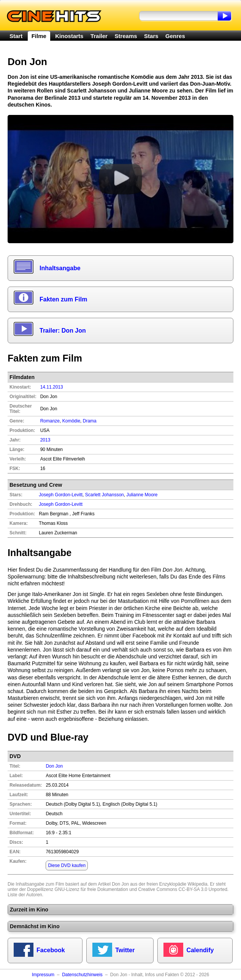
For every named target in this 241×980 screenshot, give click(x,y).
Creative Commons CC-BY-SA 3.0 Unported (183, 889)
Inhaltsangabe (60, 268)
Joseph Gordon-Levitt (61, 504)
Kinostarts (69, 36)
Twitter (125, 950)
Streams (126, 36)
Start (16, 36)
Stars (151, 36)
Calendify (200, 950)
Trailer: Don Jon (63, 331)
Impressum (43, 975)
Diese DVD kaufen (67, 865)
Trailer (99, 36)
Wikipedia (198, 884)
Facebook (51, 950)
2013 (45, 440)
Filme (39, 36)
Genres (175, 36)
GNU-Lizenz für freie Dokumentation (91, 889)
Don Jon (54, 766)
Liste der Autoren (25, 895)
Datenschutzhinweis (82, 975)
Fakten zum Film (63, 299)
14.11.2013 (52, 387)
